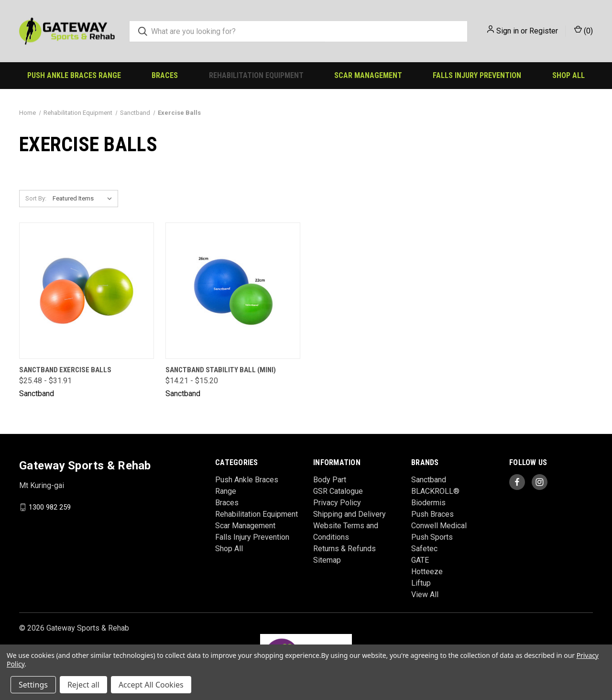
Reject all (83, 685)
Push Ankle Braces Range (74, 75)
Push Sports (432, 537)
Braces (165, 75)
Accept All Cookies (151, 685)
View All (425, 594)
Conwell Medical (439, 526)
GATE (420, 560)
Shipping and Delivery (350, 514)
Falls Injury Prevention (477, 75)
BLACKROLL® (435, 491)
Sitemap (327, 560)
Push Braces (432, 514)
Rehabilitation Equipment (256, 75)
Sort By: (36, 198)
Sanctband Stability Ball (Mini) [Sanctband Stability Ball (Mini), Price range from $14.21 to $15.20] (221, 370)
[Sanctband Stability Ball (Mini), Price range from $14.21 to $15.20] (233, 291)
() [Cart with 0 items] (584, 30)
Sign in (508, 31)
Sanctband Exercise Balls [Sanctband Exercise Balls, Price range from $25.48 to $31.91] (65, 370)
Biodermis (428, 503)
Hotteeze (427, 572)
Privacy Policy (337, 503)
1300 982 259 (50, 507)
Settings (33, 685)
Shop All (568, 75)
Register (544, 31)
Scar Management (368, 75)
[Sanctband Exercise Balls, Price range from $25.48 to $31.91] (87, 291)
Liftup (421, 583)
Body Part (330, 480)
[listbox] (84, 199)
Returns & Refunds (344, 549)
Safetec (424, 549)
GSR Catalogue (338, 491)
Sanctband (429, 480)
